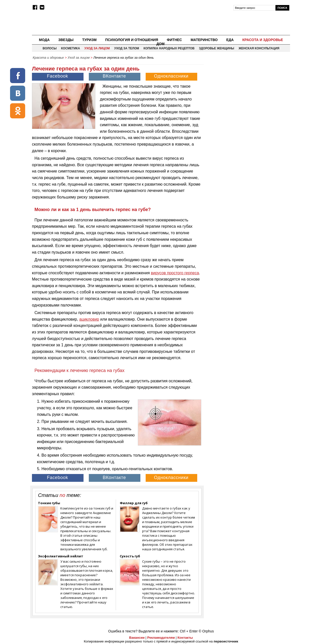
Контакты (185, 638)
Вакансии (137, 638)
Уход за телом (127, 48)
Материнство (204, 40)
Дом (161, 44)
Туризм (89, 40)
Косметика (71, 48)
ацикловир (89, 319)
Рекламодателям (161, 638)
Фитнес (174, 40)
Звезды (66, 40)
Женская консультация (259, 48)
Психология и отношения (132, 40)
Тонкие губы (49, 503)
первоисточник (226, 641)
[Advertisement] (247, 97)
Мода (44, 40)
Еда (230, 40)
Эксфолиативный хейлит (61, 556)
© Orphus (206, 631)
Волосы (50, 48)
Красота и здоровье (263, 40)
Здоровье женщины (217, 48)
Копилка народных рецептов (169, 48)
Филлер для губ (134, 503)
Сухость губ (130, 556)
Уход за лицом (97, 48)
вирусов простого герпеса (175, 273)
